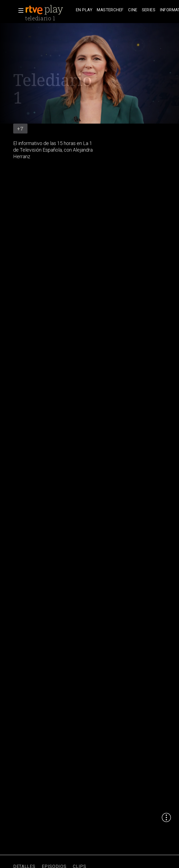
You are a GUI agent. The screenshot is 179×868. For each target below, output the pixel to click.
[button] (19, 10)
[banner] (49, 10)
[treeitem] (84, 10)
